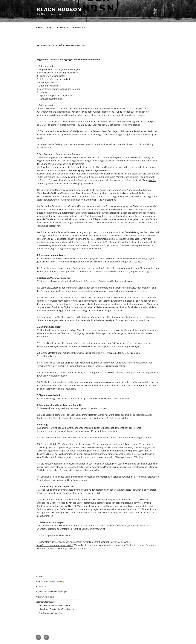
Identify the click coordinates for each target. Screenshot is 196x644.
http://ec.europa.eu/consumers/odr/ (55, 545)
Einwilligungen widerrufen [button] (50, 613)
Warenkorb (79, 27)
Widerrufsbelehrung (45, 597)
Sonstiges (62, 27)
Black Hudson (59, 10)
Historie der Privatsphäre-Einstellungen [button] (56, 609)
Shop (49, 27)
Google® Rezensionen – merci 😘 (50, 581)
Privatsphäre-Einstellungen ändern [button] (54, 605)
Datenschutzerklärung (46, 602)
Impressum (41, 587)
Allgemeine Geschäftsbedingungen (51, 592)
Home (39, 27)
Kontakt (39, 576)
